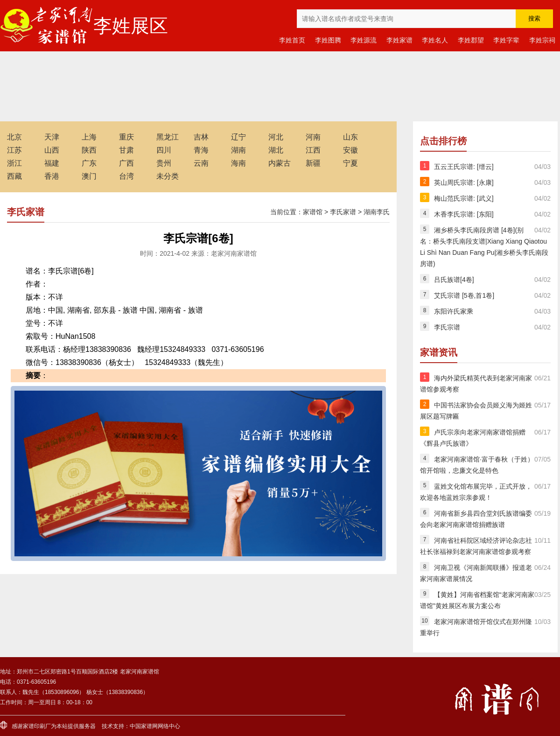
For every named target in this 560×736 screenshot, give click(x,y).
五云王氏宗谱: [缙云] (464, 167)
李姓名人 (435, 40)
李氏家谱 (343, 212)
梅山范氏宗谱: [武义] (464, 198)
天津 (52, 137)
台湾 (126, 176)
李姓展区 (131, 26)
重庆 (126, 137)
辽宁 (238, 137)
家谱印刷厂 (37, 726)
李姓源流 (364, 40)
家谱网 (149, 726)
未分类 (168, 176)
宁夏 (350, 163)
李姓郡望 (471, 40)
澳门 (89, 176)
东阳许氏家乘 (454, 311)
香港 (52, 176)
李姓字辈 (506, 40)
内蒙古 (280, 163)
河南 (313, 137)
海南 (238, 163)
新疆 (313, 163)
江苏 (14, 150)
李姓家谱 (399, 40)
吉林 (201, 137)
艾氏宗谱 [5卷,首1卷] (464, 295)
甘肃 (126, 150)
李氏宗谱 (447, 327)
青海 (201, 150)
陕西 (89, 150)
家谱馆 (313, 212)
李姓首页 (292, 40)
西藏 (14, 176)
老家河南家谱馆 (47, 26)
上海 (89, 137)
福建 (52, 163)
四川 (164, 150)
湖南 (238, 150)
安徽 (350, 150)
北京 (14, 137)
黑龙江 (168, 137)
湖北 (276, 150)
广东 (89, 163)
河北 (276, 137)
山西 (52, 150)
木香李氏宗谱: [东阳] (464, 214)
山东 (350, 137)
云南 (201, 163)
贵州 (164, 163)
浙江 (14, 163)
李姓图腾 (328, 40)
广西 (126, 163)
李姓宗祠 (542, 40)
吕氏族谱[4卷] (454, 280)
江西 (313, 150)
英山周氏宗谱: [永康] (464, 182)
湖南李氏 (377, 212)
